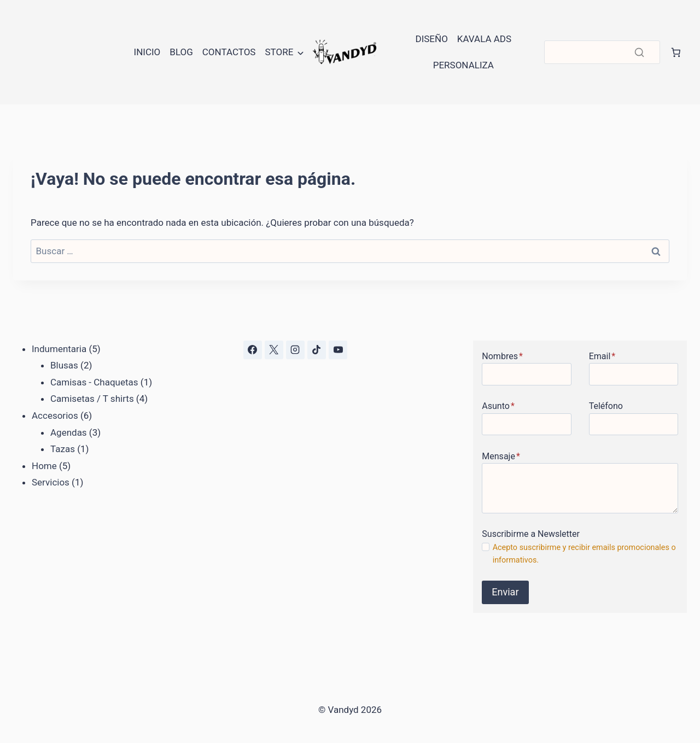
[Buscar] (602, 52)
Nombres (502, 356)
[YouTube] (338, 350)
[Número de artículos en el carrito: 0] (676, 52)
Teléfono (606, 406)
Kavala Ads (484, 39)
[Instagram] (295, 350)
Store (279, 52)
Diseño (431, 39)
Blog (181, 52)
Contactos (229, 52)
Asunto (498, 406)
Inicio (147, 52)
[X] (274, 350)
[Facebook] (253, 350)
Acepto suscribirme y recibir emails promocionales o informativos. (584, 554)
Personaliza (463, 65)
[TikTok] (317, 350)
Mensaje (501, 456)
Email (602, 356)
